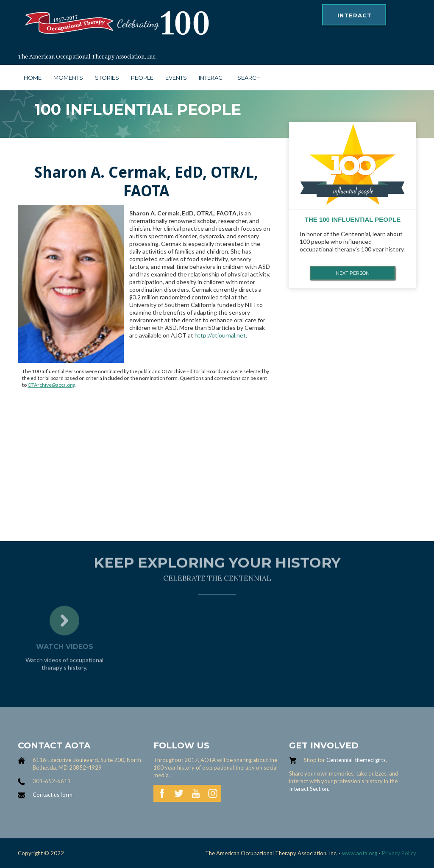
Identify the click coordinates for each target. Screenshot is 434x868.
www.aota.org (359, 853)
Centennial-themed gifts (356, 760)
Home (33, 78)
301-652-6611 (52, 781)
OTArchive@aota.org (51, 385)
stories (107, 78)
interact (355, 15)
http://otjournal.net (220, 335)
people (142, 78)
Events (176, 78)
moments (68, 78)
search (249, 78)
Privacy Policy (399, 853)
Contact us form (53, 795)
